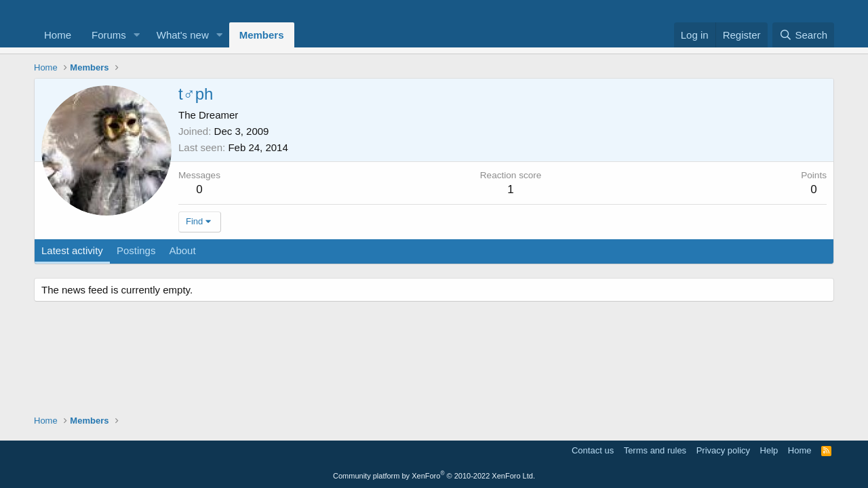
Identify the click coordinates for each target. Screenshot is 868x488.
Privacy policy (723, 450)
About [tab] (182, 250)
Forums (109, 35)
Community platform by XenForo (434, 476)
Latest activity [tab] (72, 250)
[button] (137, 35)
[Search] (803, 35)
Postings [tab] (136, 250)
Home (58, 35)
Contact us (593, 450)
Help (769, 450)
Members (262, 35)
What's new (183, 35)
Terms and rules (655, 450)
